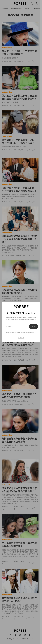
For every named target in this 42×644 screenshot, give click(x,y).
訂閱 (33, 327)
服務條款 (26, 332)
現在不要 (21, 338)
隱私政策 (32, 332)
